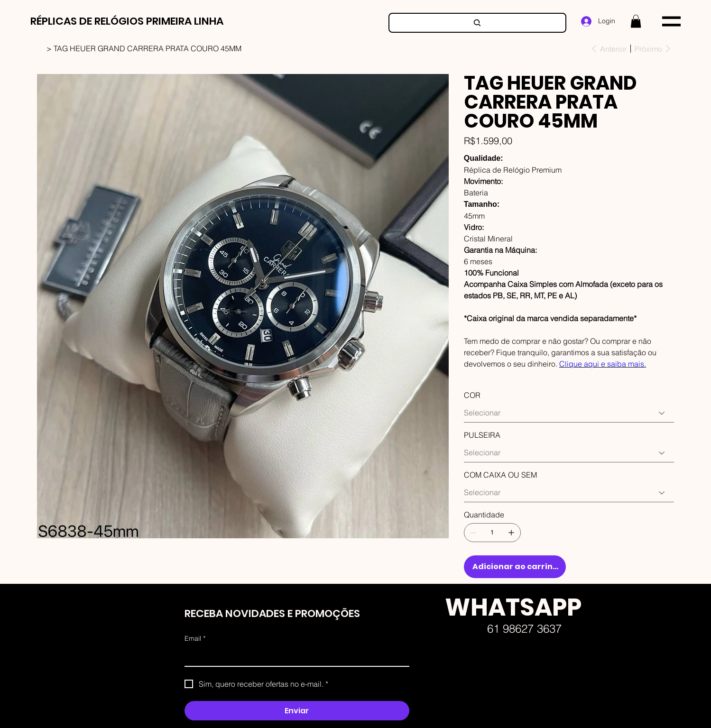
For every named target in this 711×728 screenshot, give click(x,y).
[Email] (294, 656)
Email (195, 639)
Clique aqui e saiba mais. (603, 364)
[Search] (477, 23)
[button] (636, 21)
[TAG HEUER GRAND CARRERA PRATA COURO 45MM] (148, 48)
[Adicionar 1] (511, 533)
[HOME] (41, 48)
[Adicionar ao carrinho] (515, 567)
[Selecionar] (569, 413)
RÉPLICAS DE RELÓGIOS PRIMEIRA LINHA (127, 21)
